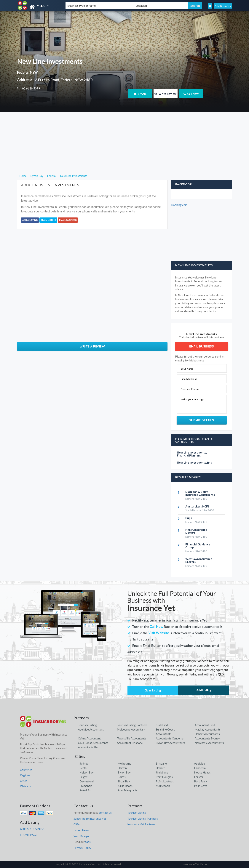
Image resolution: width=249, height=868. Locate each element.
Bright (83, 777)
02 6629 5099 (31, 88)
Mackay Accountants (208, 729)
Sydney (84, 763)
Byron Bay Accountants (170, 743)
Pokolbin (85, 790)
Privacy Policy (82, 848)
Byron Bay (124, 772)
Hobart (160, 768)
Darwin (122, 768)
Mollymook (163, 786)
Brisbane (161, 763)
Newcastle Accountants (209, 743)
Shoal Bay (124, 781)
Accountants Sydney (207, 738)
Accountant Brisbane (130, 743)
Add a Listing (30, 220)
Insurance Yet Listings (196, 864)
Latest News (81, 830)
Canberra (200, 768)
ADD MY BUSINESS (32, 829)
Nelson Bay (87, 772)
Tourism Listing (87, 725)
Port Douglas (164, 777)
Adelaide (199, 763)
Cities (24, 781)
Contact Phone (190, 389)
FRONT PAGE (29, 835)
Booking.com (179, 205)
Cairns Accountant (89, 738)
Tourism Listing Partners (132, 725)
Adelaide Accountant (91, 729)
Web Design (81, 836)
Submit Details (202, 420)
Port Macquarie (127, 790)
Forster (199, 777)
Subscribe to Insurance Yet (90, 819)
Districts (25, 786)
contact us (105, 813)
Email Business (68, 220)
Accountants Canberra (170, 738)
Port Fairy (201, 781)
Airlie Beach (125, 786)
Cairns (122, 777)
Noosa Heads (202, 772)
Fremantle (86, 786)
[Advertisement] (125, 148)
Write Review (165, 94)
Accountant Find (205, 725)
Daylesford (87, 781)
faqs (88, 842)
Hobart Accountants (207, 734)
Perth (83, 768)
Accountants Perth (90, 747)
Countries (26, 770)
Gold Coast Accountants (93, 743)
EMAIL (140, 94)
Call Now (191, 94)
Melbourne (124, 763)
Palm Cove (201, 786)
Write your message (192, 399)
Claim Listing (48, 220)
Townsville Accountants (132, 738)
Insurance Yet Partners (141, 824)
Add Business (223, 6)
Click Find (162, 725)
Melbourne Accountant (131, 729)
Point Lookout (165, 781)
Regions (25, 775)
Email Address (189, 379)
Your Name (187, 369)
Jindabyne (162, 772)
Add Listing (204, 690)
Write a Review (92, 346)
